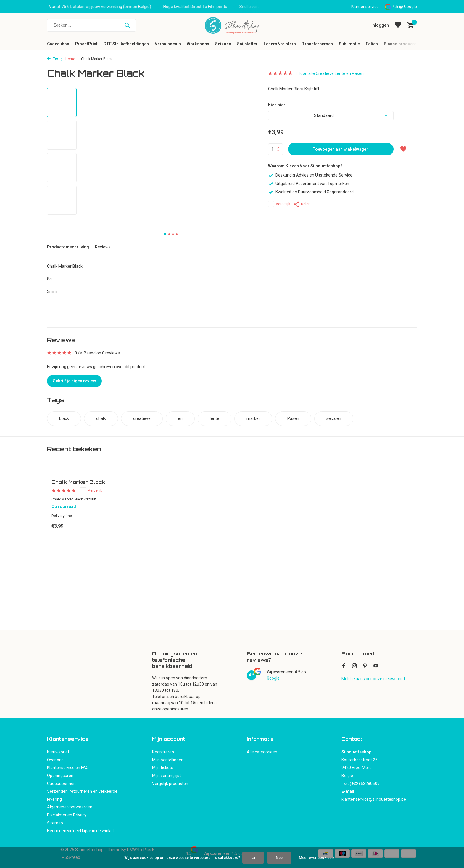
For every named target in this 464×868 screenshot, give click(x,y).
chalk (101, 418)
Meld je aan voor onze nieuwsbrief (373, 679)
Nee (279, 858)
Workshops (198, 44)
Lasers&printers (280, 44)
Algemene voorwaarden (70, 807)
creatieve (142, 418)
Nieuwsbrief (58, 752)
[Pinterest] (365, 666)
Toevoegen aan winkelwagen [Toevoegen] (341, 149)
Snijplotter (247, 44)
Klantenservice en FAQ (68, 768)
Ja (253, 858)
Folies (372, 44)
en (180, 418)
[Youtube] (376, 666)
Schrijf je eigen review (74, 381)
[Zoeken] (91, 25)
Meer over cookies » (316, 858)
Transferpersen (317, 44)
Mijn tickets (163, 768)
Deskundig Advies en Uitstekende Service (310, 175)
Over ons (55, 760)
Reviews (103, 247)
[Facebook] (344, 666)
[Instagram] (355, 666)
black (64, 418)
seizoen (334, 418)
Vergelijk (279, 204)
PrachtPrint (86, 44)
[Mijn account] (380, 25)
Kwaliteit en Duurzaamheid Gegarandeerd (311, 192)
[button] (165, 234)
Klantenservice (365, 7)
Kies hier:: (278, 105)
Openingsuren (60, 776)
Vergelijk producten (170, 784)
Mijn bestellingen (168, 760)
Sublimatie (349, 44)
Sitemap (55, 823)
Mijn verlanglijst (166, 776)
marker (253, 418)
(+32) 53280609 (365, 784)
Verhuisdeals (168, 44)
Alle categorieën (262, 752)
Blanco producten (401, 44)
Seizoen (223, 44)
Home (72, 59)
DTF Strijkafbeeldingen (126, 44)
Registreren (163, 752)
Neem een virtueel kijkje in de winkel (80, 831)
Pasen (293, 418)
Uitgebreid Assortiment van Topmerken (309, 184)
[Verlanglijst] (398, 25)
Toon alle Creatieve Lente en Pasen (331, 73)
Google (410, 7)
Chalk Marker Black (78, 482)
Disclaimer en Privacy (67, 815)
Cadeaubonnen (61, 784)
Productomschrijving (68, 247)
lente (215, 418)
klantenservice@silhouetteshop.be (374, 799)
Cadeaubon (58, 44)
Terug (55, 59)
